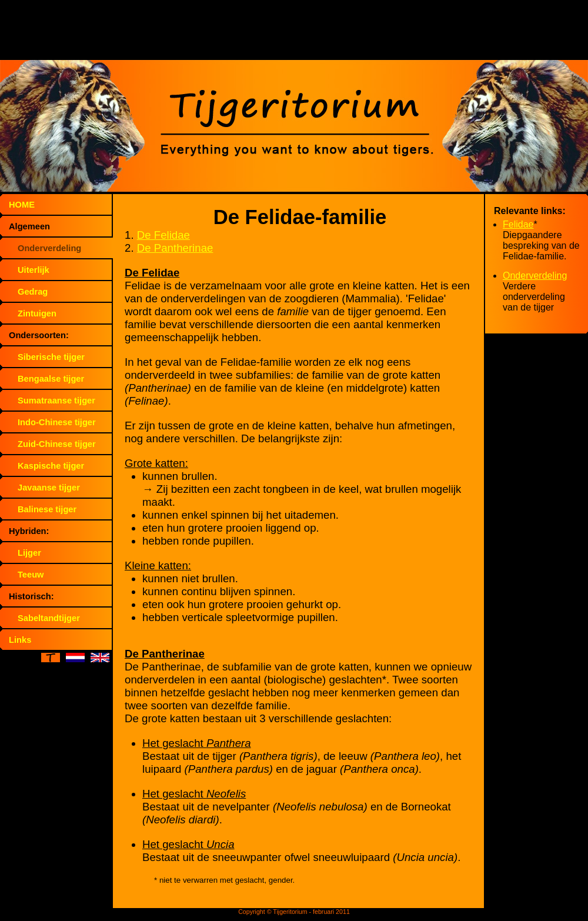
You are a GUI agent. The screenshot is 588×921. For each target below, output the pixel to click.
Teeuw (31, 575)
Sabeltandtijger (49, 618)
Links (20, 640)
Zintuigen (37, 313)
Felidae (518, 224)
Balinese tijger (47, 509)
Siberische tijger (51, 357)
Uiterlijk (34, 270)
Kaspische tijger (51, 466)
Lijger (29, 553)
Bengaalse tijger (51, 379)
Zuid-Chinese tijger (57, 444)
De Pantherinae (175, 248)
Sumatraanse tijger (56, 401)
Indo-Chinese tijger (57, 422)
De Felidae (163, 235)
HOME (22, 205)
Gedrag (33, 292)
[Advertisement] (294, 32)
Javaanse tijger (49, 488)
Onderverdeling (49, 248)
